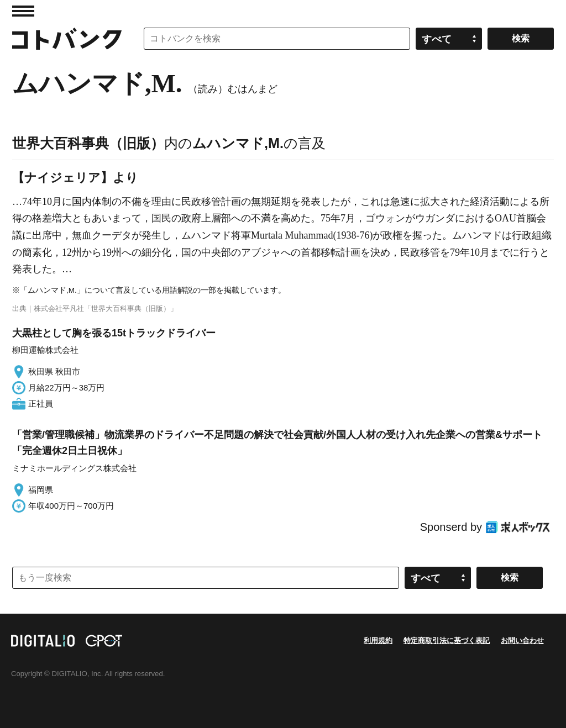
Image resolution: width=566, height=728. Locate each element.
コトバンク (67, 39)
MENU (23, 11)
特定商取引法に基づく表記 (447, 640)
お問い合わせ (522, 640)
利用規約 (378, 640)
